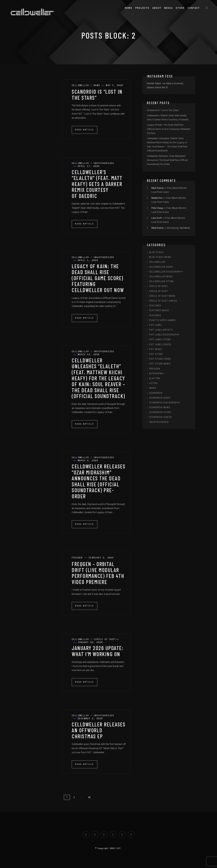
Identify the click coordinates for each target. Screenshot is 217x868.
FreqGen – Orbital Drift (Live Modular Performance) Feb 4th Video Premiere (98, 573)
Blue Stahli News (160, 257)
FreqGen (155, 369)
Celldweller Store (162, 281)
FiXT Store (156, 354)
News (129, 8)
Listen (153, 383)
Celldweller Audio (161, 267)
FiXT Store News (160, 364)
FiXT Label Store (160, 339)
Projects (142, 8)
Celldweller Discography (166, 272)
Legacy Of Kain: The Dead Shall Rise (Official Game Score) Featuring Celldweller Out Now (98, 278)
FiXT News (156, 349)
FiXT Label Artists (161, 330)
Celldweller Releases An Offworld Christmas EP (99, 730)
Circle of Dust (159, 286)
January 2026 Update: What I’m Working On (98, 651)
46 (89, 797)
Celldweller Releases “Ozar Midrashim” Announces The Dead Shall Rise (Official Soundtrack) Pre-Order (99, 481)
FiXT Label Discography (164, 335)
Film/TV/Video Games (163, 320)
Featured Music (159, 310)
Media (168, 8)
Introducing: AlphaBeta (178, 228)
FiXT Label (156, 325)
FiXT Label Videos (160, 344)
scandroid (156, 393)
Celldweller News (161, 277)
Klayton (155, 378)
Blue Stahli (156, 252)
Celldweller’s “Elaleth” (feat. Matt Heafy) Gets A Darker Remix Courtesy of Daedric (97, 184)
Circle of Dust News (162, 296)
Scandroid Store (160, 412)
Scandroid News (160, 407)
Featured (155, 306)
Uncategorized (159, 422)
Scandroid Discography (165, 403)
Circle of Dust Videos (163, 301)
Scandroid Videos (160, 417)
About (157, 8)
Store (180, 8)
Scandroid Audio (160, 398)
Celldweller (157, 262)
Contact (194, 8)
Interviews (156, 374)
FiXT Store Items (160, 359)
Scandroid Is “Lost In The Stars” (97, 95)
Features (155, 315)
